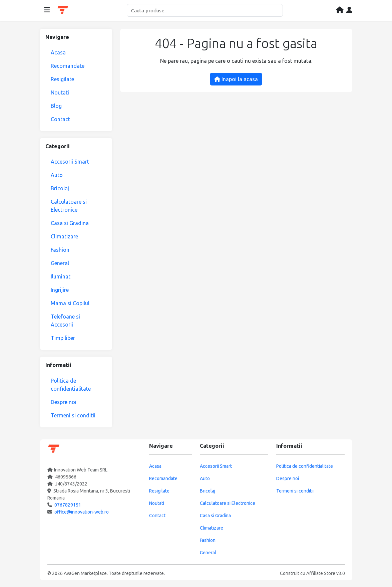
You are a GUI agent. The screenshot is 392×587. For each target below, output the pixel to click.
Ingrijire (60, 290)
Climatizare (64, 236)
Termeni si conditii (73, 415)
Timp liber (63, 338)
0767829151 (68, 505)
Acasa (58, 52)
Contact (60, 119)
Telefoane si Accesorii (65, 321)
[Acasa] (340, 10)
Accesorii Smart (70, 162)
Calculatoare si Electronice (69, 206)
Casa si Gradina (70, 223)
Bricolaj (60, 188)
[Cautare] (205, 10)
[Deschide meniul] (47, 10)
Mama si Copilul (70, 303)
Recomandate (68, 66)
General (60, 263)
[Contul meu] (349, 10)
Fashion (60, 250)
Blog (56, 106)
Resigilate (62, 79)
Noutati (60, 92)
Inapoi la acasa (236, 79)
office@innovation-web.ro (82, 512)
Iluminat (61, 276)
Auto (57, 175)
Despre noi (64, 402)
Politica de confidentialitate (71, 385)
